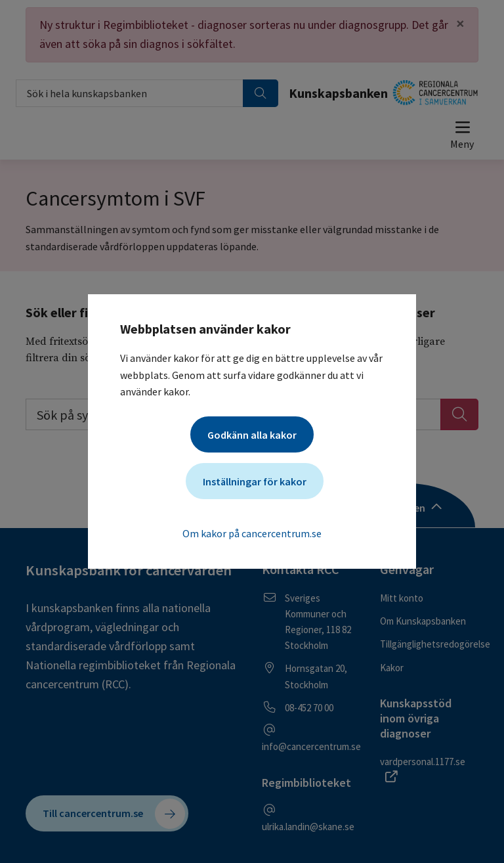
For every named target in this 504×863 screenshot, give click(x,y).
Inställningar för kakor (255, 481)
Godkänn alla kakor (252, 435)
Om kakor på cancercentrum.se (252, 533)
